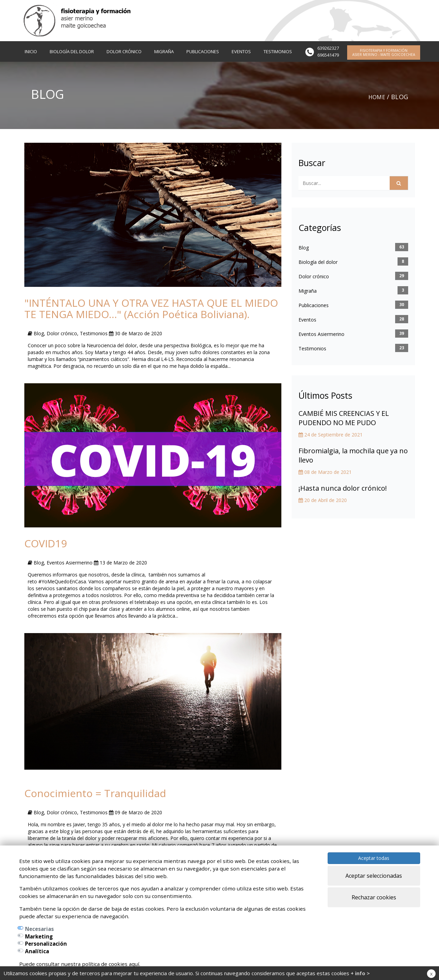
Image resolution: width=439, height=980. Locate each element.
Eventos (307, 320)
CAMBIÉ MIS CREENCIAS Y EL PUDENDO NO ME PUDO (344, 418)
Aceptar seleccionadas (374, 876)
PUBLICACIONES (203, 51)
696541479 (328, 55)
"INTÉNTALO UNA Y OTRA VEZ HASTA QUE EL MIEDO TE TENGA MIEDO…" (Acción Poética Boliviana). (151, 308)
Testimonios (312, 348)
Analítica (37, 951)
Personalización (46, 944)
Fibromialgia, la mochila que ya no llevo (353, 455)
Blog (304, 248)
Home (376, 97)
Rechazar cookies (374, 897)
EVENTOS (241, 51)
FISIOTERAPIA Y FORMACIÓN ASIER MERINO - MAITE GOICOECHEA (384, 52)
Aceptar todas (374, 858)
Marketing (39, 936)
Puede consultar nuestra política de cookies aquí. (80, 964)
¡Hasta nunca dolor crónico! (343, 488)
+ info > (360, 973)
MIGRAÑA (164, 51)
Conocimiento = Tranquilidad (95, 793)
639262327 (328, 48)
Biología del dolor (318, 262)
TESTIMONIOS (278, 51)
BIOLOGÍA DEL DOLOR (72, 51)
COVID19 (46, 543)
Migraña (308, 291)
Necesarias (39, 929)
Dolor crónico (314, 276)
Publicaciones (314, 305)
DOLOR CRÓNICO (124, 51)
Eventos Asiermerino (321, 334)
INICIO (31, 51)
